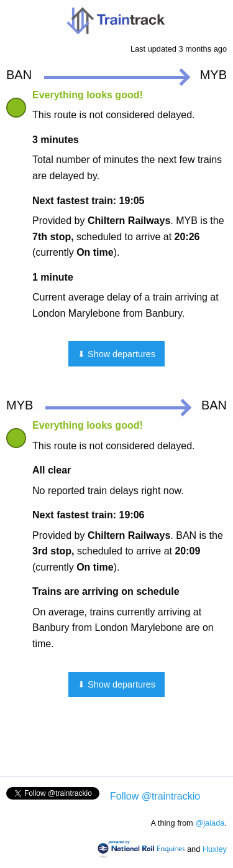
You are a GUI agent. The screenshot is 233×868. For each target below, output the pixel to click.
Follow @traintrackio (155, 796)
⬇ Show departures (116, 354)
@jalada (210, 823)
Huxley (215, 849)
